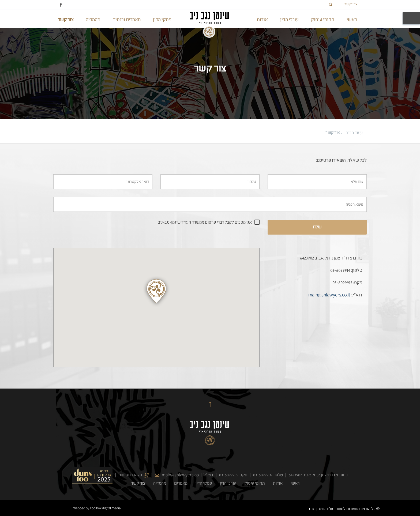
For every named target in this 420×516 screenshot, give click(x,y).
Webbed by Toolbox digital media (97, 509)
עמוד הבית (354, 133)
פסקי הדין (162, 20)
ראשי (352, 20)
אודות (262, 20)
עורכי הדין (289, 20)
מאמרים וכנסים (127, 20)
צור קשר (66, 20)
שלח (317, 227)
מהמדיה (93, 20)
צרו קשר (351, 4)
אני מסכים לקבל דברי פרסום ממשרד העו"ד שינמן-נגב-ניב (205, 223)
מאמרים (181, 484)
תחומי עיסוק (323, 20)
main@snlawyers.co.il (329, 295)
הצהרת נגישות (130, 475)
